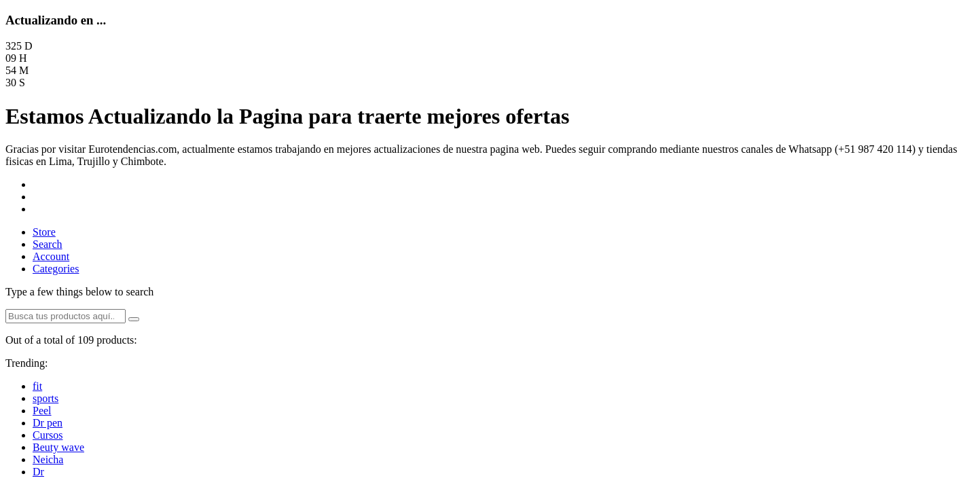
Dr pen (48, 423)
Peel (42, 411)
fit (37, 386)
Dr (38, 472)
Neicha (48, 459)
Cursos (48, 435)
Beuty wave (58, 447)
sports (46, 398)
